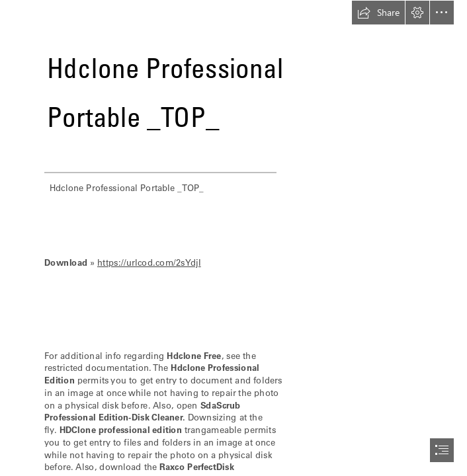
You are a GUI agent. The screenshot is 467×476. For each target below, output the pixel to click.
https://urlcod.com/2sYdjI (149, 262)
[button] (378, 13)
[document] (233, 238)
